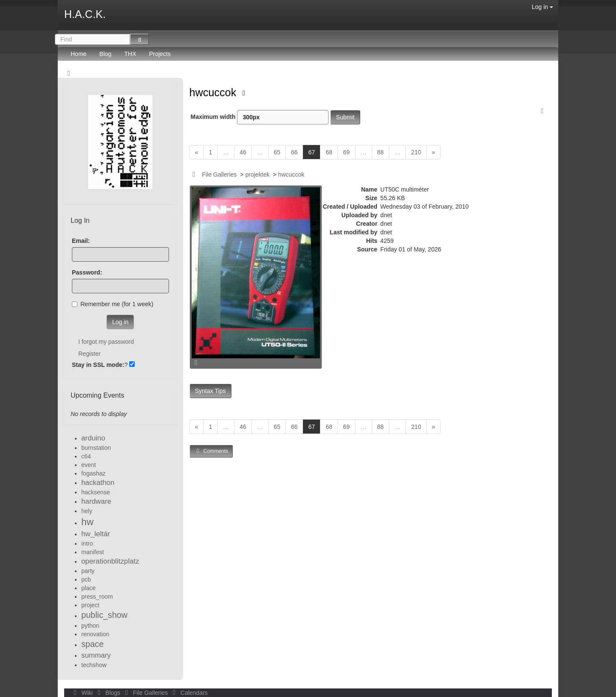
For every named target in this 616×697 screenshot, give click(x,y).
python (90, 626)
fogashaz (93, 473)
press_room (97, 597)
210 (416, 152)
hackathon (98, 483)
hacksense (96, 492)
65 (277, 152)
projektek (257, 174)
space (92, 644)
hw (87, 522)
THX (130, 54)
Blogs (108, 693)
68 (329, 152)
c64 (86, 456)
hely (87, 511)
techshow (94, 665)
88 (381, 152)
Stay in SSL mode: (98, 365)
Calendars (188, 693)
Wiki (83, 693)
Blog (105, 54)
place (88, 588)
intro (87, 543)
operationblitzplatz (110, 561)
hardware (96, 501)
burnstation (96, 448)
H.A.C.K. (85, 14)
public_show (104, 615)
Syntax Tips (210, 391)
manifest (93, 552)
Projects (160, 54)
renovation (95, 634)
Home (78, 54)
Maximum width (260, 117)
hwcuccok (215, 92)
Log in (542, 7)
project (90, 605)
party (88, 571)
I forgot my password (106, 342)
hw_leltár (96, 534)
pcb (86, 579)
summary (96, 655)
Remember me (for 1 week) (113, 304)
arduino (93, 438)
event (89, 465)
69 (346, 152)
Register (89, 354)
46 (243, 152)
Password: (87, 272)
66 (294, 152)
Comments (211, 451)
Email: (81, 241)
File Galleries (219, 174)
